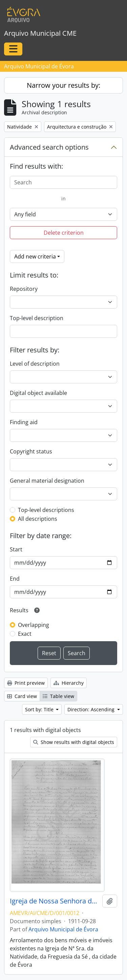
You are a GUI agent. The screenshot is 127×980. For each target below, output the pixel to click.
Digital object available (38, 393)
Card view (22, 696)
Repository (24, 289)
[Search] (63, 182)
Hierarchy (69, 683)
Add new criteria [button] (35, 256)
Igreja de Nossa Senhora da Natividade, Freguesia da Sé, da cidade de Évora (55, 901)
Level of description (35, 364)
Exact (25, 634)
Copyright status (31, 451)
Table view (58, 696)
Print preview (26, 683)
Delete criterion (64, 233)
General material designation (47, 481)
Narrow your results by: (63, 85)
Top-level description (37, 318)
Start (16, 549)
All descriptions (38, 519)
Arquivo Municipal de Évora (63, 929)
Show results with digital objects (74, 742)
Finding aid (24, 422)
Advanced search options (49, 147)
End (15, 579)
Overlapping (34, 625)
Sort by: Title (40, 709)
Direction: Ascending (92, 709)
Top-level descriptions (46, 510)
